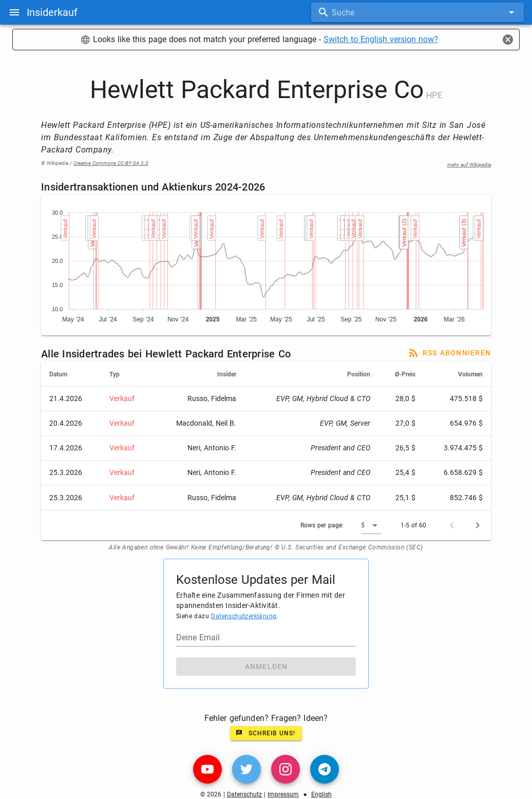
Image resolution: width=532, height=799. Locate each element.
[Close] (508, 40)
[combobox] (417, 12)
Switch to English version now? (381, 39)
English (321, 794)
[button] (371, 525)
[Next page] (478, 525)
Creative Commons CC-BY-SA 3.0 (111, 163)
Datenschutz (244, 794)
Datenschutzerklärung (244, 616)
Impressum (283, 794)
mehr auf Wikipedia (469, 165)
